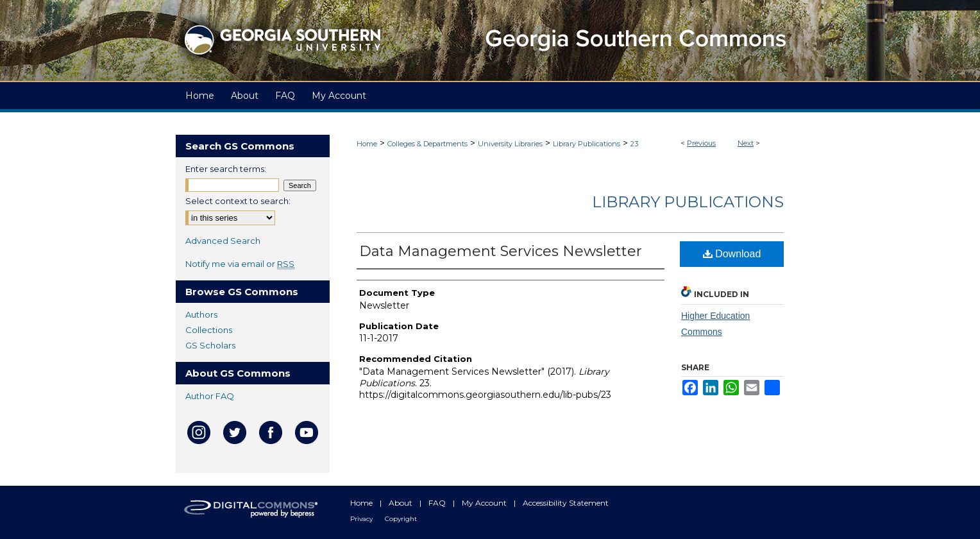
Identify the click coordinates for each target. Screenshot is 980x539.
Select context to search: (238, 201)
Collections (209, 330)
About (401, 503)
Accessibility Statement (566, 503)
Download (732, 254)
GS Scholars (210, 345)
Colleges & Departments (427, 144)
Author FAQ (210, 396)
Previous (701, 143)
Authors (201, 314)
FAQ (438, 503)
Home (367, 144)
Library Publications (587, 144)
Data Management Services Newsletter (501, 251)
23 (634, 144)
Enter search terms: (226, 169)
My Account (485, 503)
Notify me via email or (240, 264)
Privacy (362, 519)
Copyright (401, 519)
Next (746, 143)
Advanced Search (223, 241)
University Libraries (510, 144)
